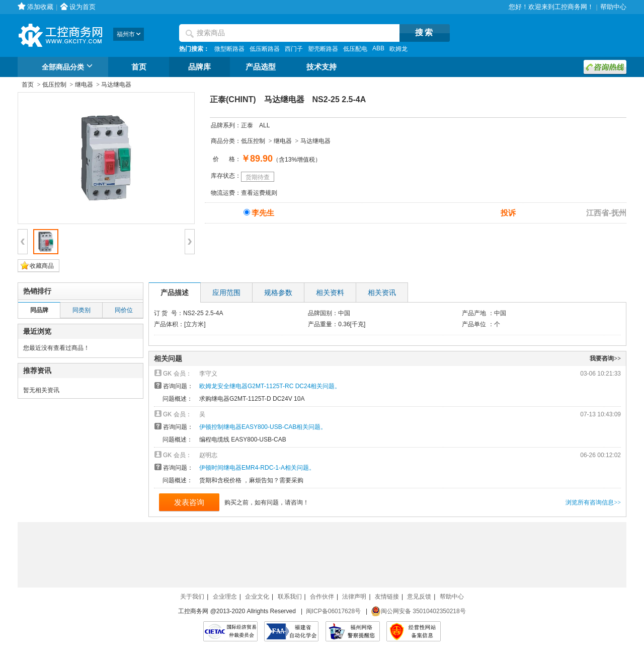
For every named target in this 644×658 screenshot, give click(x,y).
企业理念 (225, 597)
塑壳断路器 (323, 49)
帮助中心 (613, 7)
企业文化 (257, 597)
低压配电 (355, 49)
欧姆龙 (398, 49)
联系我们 (290, 597)
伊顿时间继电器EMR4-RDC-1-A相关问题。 (257, 468)
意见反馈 (419, 597)
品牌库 (199, 67)
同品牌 (39, 310)
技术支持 (321, 67)
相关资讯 (382, 293)
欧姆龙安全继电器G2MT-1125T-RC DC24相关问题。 (270, 386)
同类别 (82, 310)
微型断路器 (229, 49)
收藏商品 (42, 266)
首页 (139, 67)
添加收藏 (40, 7)
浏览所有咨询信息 (593, 502)
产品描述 (175, 293)
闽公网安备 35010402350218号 (418, 611)
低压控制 (54, 85)
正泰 (247, 125)
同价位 (124, 310)
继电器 (84, 85)
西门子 (294, 49)
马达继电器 (116, 85)
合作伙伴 (322, 597)
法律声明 (354, 597)
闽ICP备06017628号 (333, 611)
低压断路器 (265, 49)
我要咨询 (605, 358)
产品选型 (261, 67)
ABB (378, 48)
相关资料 (330, 293)
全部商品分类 (69, 67)
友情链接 (387, 597)
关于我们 (192, 597)
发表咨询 (189, 502)
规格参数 (278, 293)
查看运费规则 (259, 193)
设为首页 (83, 7)
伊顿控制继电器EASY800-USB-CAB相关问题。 (263, 427)
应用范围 (226, 293)
